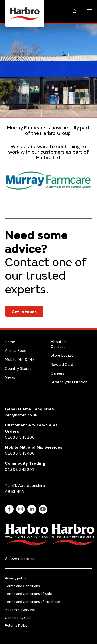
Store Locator (63, 356)
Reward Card (62, 365)
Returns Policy (16, 625)
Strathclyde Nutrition (69, 382)
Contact (58, 347)
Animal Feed (16, 351)
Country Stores (18, 369)
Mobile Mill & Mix (20, 360)
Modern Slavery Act (20, 610)
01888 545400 (20, 453)
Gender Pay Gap (18, 618)
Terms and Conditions (22, 586)
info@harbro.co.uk (21, 415)
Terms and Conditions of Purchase (32, 602)
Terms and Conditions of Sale (28, 594)
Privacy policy (15, 578)
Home (10, 342)
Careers (57, 373)
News (10, 378)
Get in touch (24, 312)
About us (59, 342)
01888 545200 (20, 437)
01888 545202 (20, 470)
